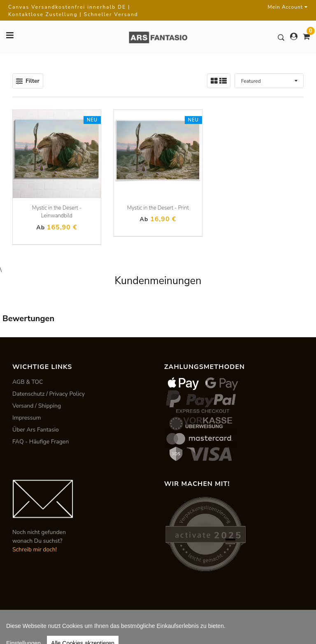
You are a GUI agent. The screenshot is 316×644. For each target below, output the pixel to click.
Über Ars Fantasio (36, 430)
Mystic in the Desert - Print (158, 208)
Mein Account (288, 7)
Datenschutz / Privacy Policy (49, 394)
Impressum (27, 418)
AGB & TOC (28, 382)
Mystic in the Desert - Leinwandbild (57, 212)
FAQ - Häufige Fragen (41, 442)
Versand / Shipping (37, 406)
